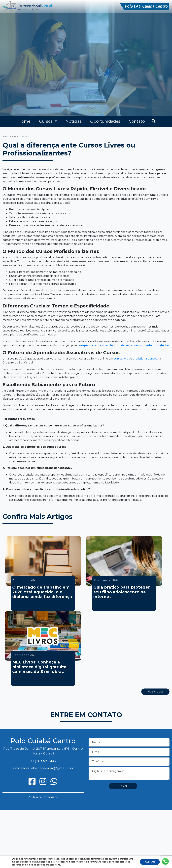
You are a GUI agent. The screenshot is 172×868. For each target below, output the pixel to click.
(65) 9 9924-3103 (43, 761)
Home (24, 121)
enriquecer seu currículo (95, 345)
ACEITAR (150, 862)
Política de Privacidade (43, 797)
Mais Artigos (155, 692)
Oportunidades (105, 121)
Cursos (46, 121)
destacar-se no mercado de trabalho (143, 345)
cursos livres (122, 359)
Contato (137, 121)
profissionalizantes (145, 359)
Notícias (74, 121)
